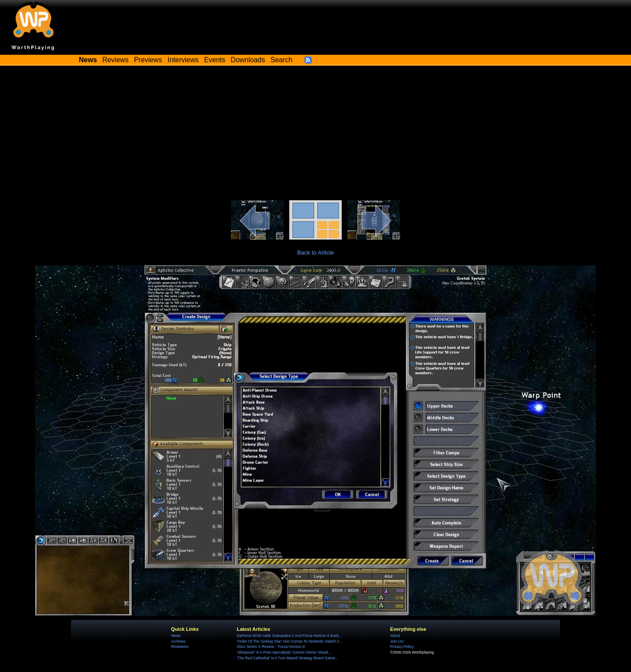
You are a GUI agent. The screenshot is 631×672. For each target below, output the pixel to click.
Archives (178, 641)
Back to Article (315, 253)
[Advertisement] (315, 134)
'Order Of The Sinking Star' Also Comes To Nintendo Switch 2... (289, 641)
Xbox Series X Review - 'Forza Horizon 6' (271, 647)
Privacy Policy (402, 647)
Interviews (183, 60)
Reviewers (180, 647)
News (175, 636)
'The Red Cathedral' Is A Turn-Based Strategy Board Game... (287, 658)
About (395, 636)
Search (281, 60)
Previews (148, 60)
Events (215, 60)
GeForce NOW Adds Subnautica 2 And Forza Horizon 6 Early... (289, 636)
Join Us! (397, 641)
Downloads (248, 60)
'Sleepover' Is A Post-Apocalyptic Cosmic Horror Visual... (284, 652)
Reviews (116, 60)
